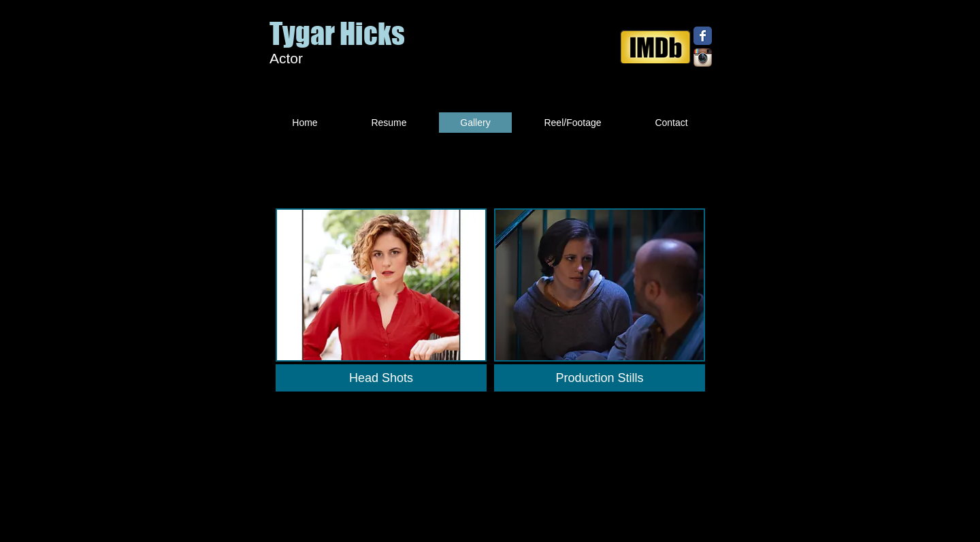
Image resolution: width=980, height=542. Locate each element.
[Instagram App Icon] (703, 58)
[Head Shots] (381, 378)
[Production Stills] (600, 378)
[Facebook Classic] (703, 36)
